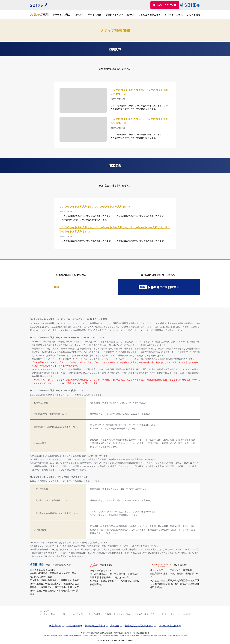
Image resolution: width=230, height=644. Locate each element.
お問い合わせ (75, 626)
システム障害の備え (170, 626)
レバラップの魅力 (62, 15)
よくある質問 (194, 15)
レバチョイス (78, 614)
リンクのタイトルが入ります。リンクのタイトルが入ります (95, 206)
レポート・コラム (174, 15)
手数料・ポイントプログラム (120, 15)
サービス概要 (95, 15)
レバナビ (64, 614)
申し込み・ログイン (165, 5)
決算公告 (116, 626)
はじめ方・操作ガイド (150, 15)
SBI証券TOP (56, 626)
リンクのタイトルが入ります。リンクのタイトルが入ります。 (139, 92)
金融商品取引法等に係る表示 (140, 626)
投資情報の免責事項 (96, 626)
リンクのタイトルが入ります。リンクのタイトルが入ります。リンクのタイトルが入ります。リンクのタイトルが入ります (115, 229)
